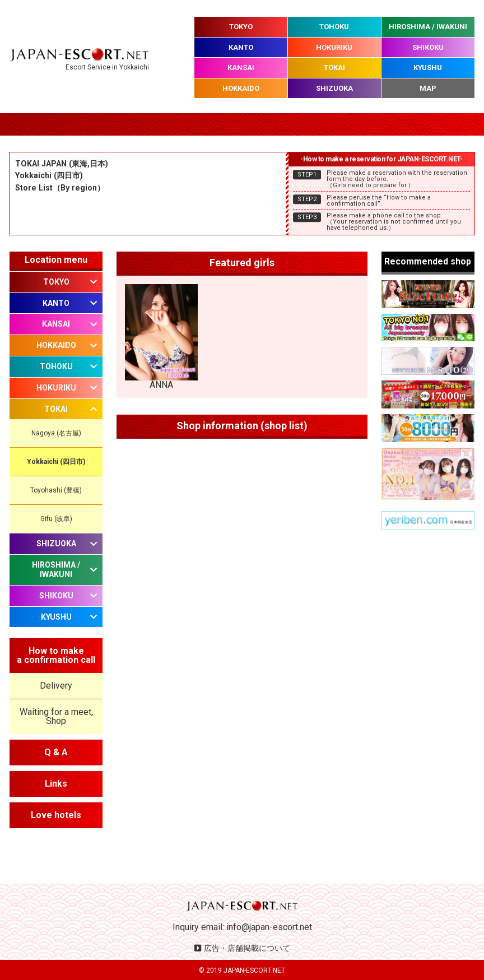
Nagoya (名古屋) (56, 433)
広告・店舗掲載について (247, 948)
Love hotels (56, 815)
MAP (428, 88)
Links (56, 784)
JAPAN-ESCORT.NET (254, 970)
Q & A (56, 752)
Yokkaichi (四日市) (56, 462)
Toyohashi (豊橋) (56, 490)
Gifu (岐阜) (56, 519)
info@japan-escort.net (269, 927)
